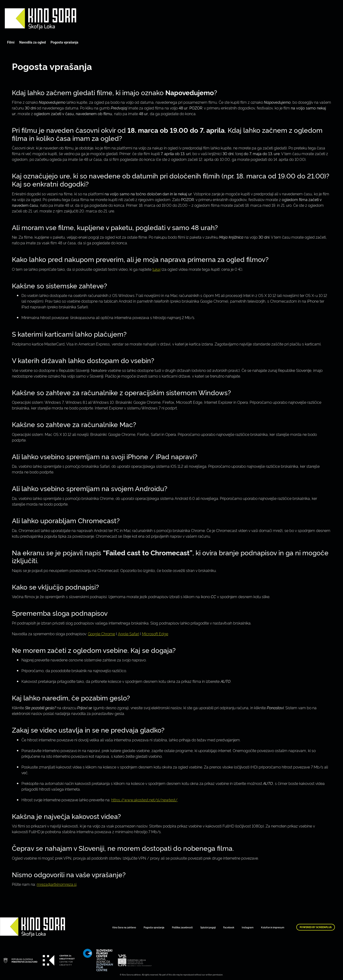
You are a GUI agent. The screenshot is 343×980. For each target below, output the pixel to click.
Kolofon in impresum (273, 927)
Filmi (11, 42)
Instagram (248, 927)
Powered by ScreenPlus (316, 927)
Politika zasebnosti (182, 927)
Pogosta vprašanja (64, 42)
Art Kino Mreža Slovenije (40, 19)
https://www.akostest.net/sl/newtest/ (144, 800)
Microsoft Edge (155, 634)
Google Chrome (101, 634)
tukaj (156, 269)
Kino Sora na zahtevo (124, 927)
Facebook (229, 927)
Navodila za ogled (33, 42)
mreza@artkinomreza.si (57, 884)
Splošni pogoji (208, 927)
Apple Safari (129, 634)
